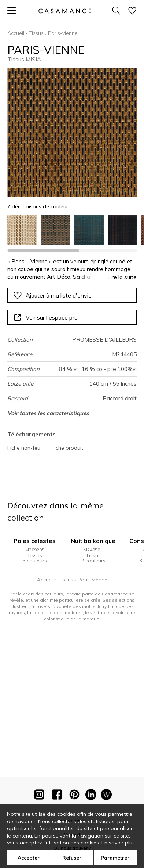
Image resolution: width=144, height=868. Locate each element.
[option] (22, 230)
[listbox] (72, 230)
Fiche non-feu (24, 448)
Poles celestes (35, 541)
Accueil (16, 33)
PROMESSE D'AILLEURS (104, 340)
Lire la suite (122, 277)
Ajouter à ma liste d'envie (52, 295)
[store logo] (64, 11)
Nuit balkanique (93, 541)
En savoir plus (118, 843)
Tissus (36, 33)
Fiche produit (67, 448)
